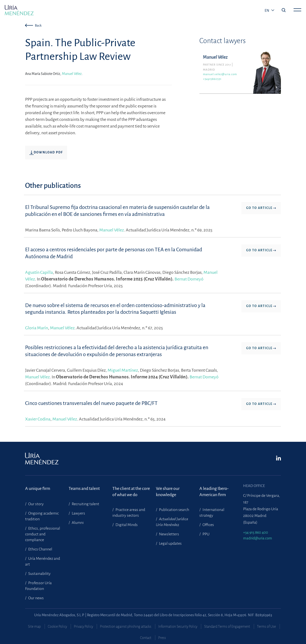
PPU (206, 534)
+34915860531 (212, 79)
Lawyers (78, 513)
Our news (36, 598)
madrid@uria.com (258, 538)
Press (162, 638)
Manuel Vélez (72, 74)
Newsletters (169, 534)
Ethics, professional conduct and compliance (43, 534)
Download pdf (46, 153)
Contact (146, 638)
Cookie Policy (57, 627)
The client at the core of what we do (131, 492)
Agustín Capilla (39, 272)
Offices (208, 525)
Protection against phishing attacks (126, 627)
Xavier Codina (38, 419)
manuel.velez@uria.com (220, 74)
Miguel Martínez (123, 370)
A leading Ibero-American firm (214, 492)
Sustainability (39, 574)
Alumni (77, 523)
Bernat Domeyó (189, 279)
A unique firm (38, 488)
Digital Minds (126, 525)
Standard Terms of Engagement (227, 627)
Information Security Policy (178, 627)
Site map (34, 627)
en (267, 11)
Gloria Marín (37, 328)
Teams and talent (84, 488)
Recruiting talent (85, 504)
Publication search (174, 510)
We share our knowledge (168, 492)
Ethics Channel (40, 549)
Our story (36, 504)
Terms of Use (266, 627)
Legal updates (170, 543)
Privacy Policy (83, 627)
